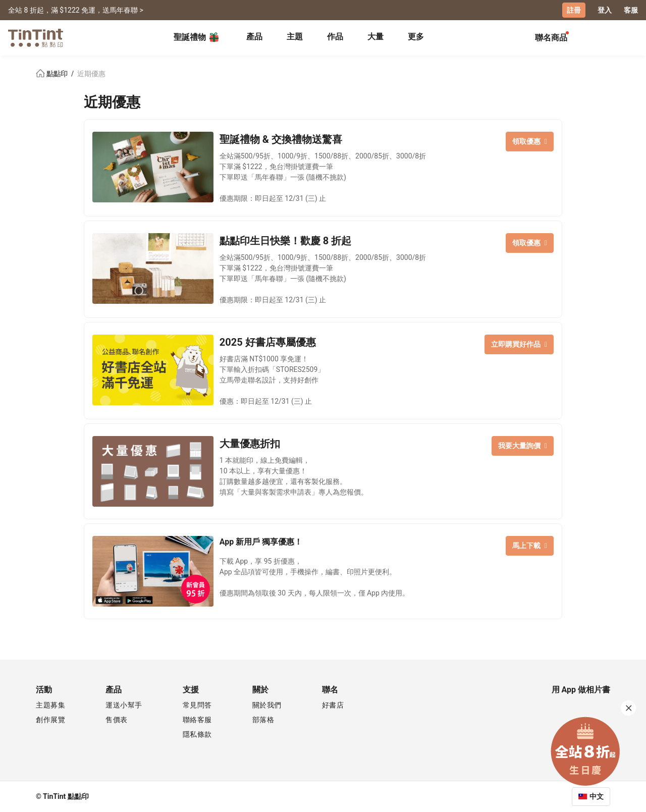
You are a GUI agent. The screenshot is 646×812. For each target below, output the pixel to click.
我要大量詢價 (523, 446)
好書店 (333, 705)
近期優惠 (91, 74)
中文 (597, 796)
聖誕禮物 (197, 37)
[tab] (254, 38)
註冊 (574, 10)
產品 (254, 37)
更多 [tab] (416, 37)
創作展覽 (50, 720)
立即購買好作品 (519, 344)
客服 (631, 10)
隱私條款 (197, 734)
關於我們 (267, 705)
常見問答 (197, 705)
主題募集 (50, 705)
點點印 (52, 74)
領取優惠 (530, 141)
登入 (605, 10)
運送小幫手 (124, 705)
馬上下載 (530, 546)
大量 (375, 37)
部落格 (263, 720)
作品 (335, 37)
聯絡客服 (197, 720)
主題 (295, 37)
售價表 (117, 720)
